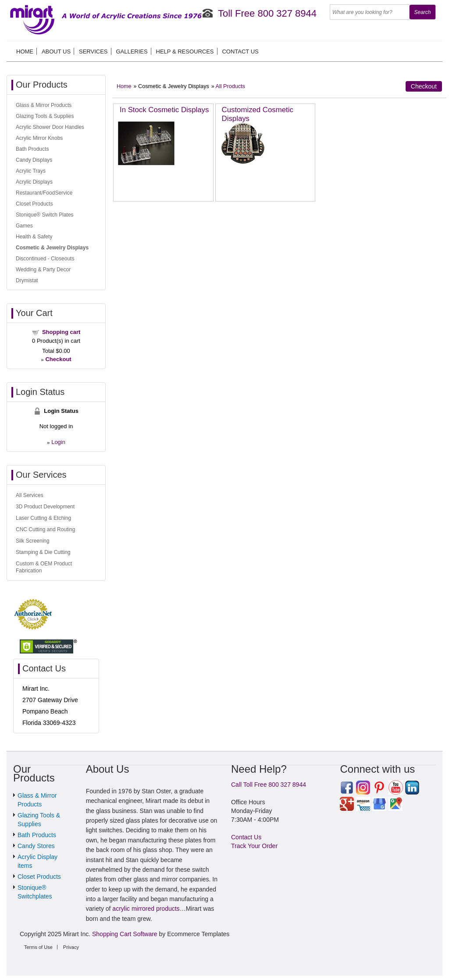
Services (93, 51)
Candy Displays (34, 160)
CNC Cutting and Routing (45, 529)
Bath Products (32, 149)
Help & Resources (185, 51)
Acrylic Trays (31, 171)
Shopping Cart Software (125, 934)
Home (25, 51)
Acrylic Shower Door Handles (50, 127)
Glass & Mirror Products (44, 105)
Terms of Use (38, 947)
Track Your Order (254, 846)
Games (24, 226)
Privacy (71, 947)
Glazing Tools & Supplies (45, 116)
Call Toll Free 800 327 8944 (269, 785)
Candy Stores (36, 846)
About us (56, 51)
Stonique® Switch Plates (45, 215)
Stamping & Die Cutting (43, 552)
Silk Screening (33, 541)
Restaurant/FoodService (44, 193)
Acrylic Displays (34, 182)
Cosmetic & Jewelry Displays (52, 248)
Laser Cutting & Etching (43, 518)
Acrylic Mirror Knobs (39, 138)
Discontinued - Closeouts (45, 259)
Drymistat (27, 281)
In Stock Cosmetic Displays (164, 110)
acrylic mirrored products (146, 909)
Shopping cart (61, 332)
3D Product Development (45, 507)
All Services (30, 495)
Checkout (424, 86)
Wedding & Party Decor (43, 270)
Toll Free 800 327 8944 (267, 13)
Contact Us (240, 51)
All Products (230, 86)
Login (58, 442)
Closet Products (34, 204)
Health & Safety (34, 237)
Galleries (132, 51)
